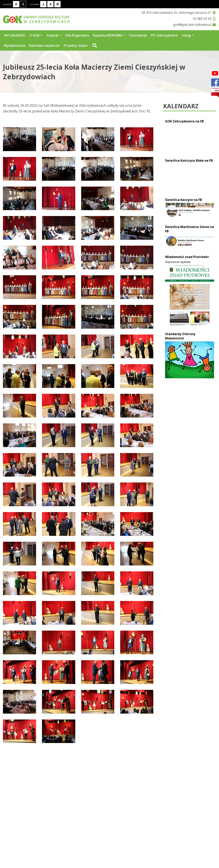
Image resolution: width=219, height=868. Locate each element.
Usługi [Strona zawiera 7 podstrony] (188, 35)
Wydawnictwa (15, 46)
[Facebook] (215, 73)
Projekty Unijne (76, 46)
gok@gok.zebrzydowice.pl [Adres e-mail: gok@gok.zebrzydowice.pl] (30, 852)
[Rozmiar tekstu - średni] (50, 4)
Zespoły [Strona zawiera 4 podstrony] (54, 35)
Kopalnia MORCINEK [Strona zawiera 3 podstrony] (109, 35)
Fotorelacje (138, 35)
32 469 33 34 (202, 19)
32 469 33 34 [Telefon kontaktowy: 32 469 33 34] (18, 843)
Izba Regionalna (77, 35)
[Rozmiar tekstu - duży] (57, 4)
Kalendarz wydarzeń (44, 46)
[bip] (215, 93)
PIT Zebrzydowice (164, 35)
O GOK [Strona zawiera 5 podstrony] (36, 35)
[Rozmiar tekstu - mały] (43, 4)
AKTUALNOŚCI (15, 35)
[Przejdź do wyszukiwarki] (94, 46)
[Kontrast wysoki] (23, 4)
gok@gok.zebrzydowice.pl (192, 25)
